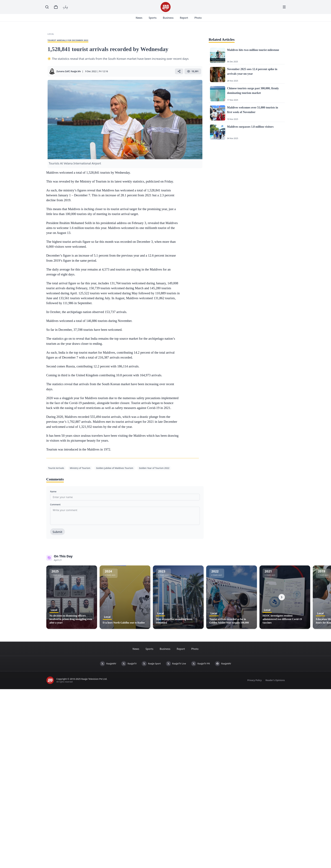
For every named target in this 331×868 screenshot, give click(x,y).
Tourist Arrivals (56, 472)
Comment (55, 508)
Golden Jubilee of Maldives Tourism (115, 472)
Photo (202, 20)
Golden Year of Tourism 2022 (154, 472)
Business (172, 20)
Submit (57, 536)
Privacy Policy (254, 684)
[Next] (282, 601)
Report (188, 20)
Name (53, 495)
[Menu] (284, 7)
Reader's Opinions (275, 684)
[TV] (56, 7)
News (143, 20)
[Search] (47, 7)
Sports (156, 20)
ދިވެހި (65, 7)
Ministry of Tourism (80, 472)
